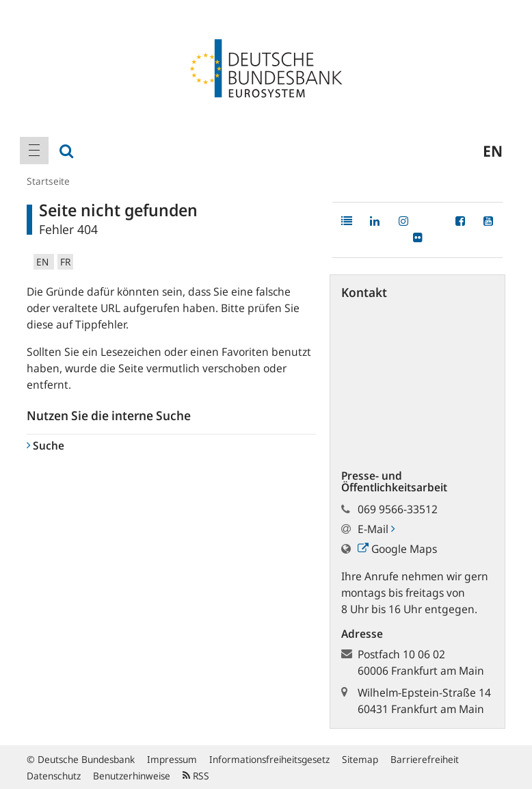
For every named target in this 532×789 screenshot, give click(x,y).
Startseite (48, 181)
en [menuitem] (493, 151)
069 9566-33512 (398, 509)
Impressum (172, 759)
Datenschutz (54, 776)
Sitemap (360, 759)
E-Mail (376, 529)
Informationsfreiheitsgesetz (269, 759)
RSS (196, 776)
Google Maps (397, 549)
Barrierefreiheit (425, 759)
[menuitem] (34, 151)
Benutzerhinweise (132, 776)
